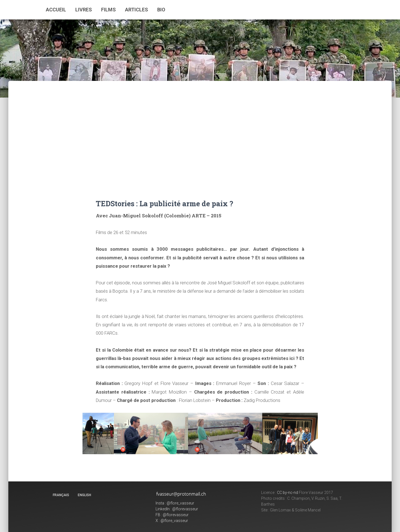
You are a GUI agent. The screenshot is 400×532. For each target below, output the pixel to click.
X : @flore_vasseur (172, 521)
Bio (161, 10)
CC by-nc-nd (287, 493)
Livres (84, 10)
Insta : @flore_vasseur (175, 503)
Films (108, 10)
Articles (137, 10)
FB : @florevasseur (172, 515)
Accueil (56, 10)
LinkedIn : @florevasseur (177, 509)
